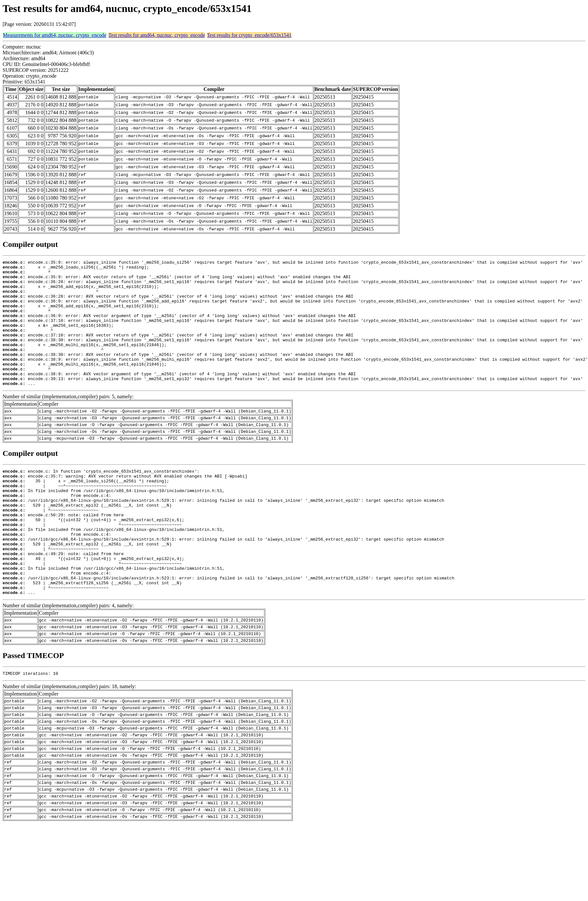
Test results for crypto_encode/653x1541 (249, 35)
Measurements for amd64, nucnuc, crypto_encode (55, 35)
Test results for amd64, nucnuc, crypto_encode (157, 35)
